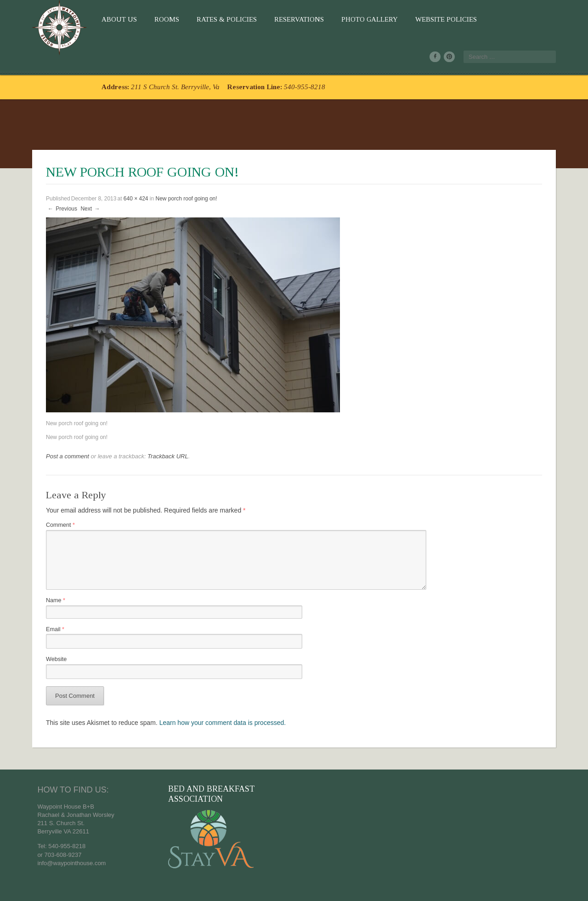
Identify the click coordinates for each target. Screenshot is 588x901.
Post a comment (68, 456)
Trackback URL (168, 456)
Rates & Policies (227, 19)
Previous (62, 209)
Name (56, 600)
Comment (60, 525)
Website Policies (446, 19)
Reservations (299, 19)
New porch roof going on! (187, 199)
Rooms (167, 19)
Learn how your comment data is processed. (223, 723)
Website (56, 659)
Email (55, 629)
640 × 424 (136, 199)
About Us (119, 19)
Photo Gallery (370, 19)
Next (90, 209)
